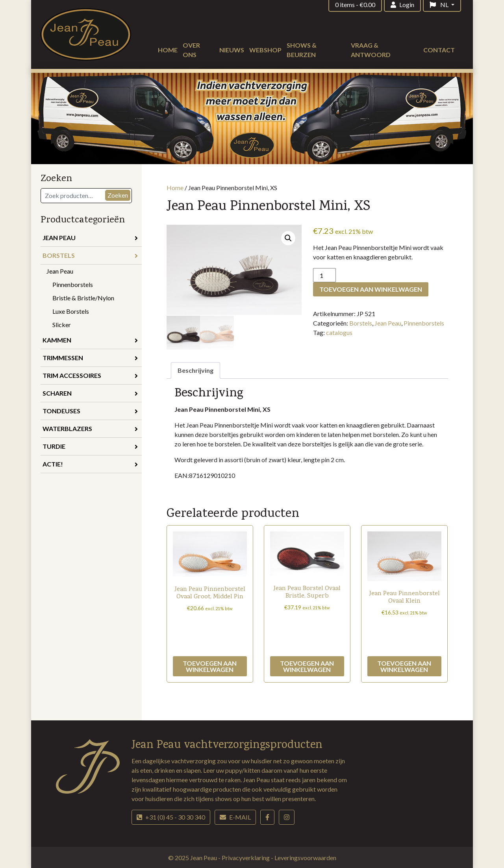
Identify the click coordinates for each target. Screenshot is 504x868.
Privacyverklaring (246, 857)
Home (168, 50)
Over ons (191, 50)
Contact (439, 50)
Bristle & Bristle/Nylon (83, 298)
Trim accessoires (90, 375)
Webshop (265, 50)
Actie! (90, 464)
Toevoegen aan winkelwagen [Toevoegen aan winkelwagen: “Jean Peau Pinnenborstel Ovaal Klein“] (404, 665)
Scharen (90, 393)
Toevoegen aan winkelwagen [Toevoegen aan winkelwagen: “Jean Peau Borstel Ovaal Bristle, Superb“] (307, 665)
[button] (288, 238)
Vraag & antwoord (371, 50)
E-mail (235, 816)
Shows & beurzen (302, 50)
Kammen (90, 340)
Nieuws (232, 50)
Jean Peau (90, 238)
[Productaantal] (324, 275)
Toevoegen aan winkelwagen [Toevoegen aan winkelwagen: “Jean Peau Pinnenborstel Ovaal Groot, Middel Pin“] (210, 665)
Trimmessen (90, 358)
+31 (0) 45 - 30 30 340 (171, 816)
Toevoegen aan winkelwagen (371, 289)
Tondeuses (90, 411)
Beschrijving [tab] (195, 369)
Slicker (62, 325)
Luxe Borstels (71, 311)
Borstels (90, 255)
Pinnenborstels (73, 284)
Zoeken (118, 195)
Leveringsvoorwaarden (305, 857)
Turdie (90, 446)
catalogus (339, 332)
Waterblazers (90, 428)
